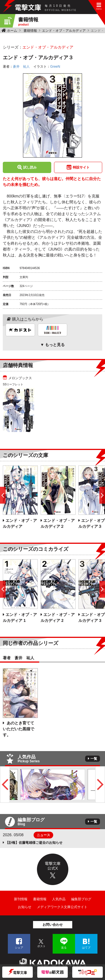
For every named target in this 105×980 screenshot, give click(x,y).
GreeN (55, 67)
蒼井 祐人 (21, 67)
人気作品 (59, 899)
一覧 (94, 759)
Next (100, 785)
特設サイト (81, 167)
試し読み (30, 167)
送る (64, 948)
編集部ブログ (81, 899)
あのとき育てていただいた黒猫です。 (18, 729)
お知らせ (25, 907)
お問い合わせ (53, 925)
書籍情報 (30, 31)
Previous (5, 785)
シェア (19, 948)
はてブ (86, 948)
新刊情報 (21, 899)
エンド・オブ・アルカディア (64, 31)
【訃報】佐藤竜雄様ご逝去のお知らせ (34, 843)
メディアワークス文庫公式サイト (62, 907)
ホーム (12, 31)
